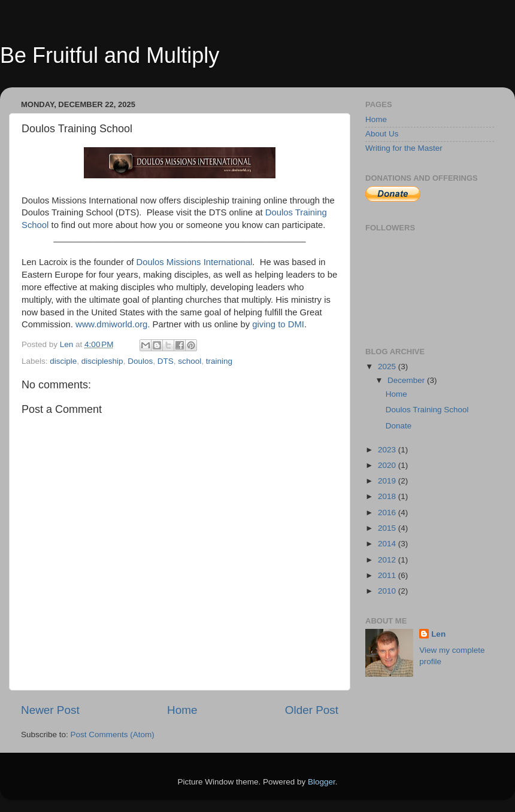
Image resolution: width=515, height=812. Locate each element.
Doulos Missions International (194, 262)
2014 (388, 544)
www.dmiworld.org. (113, 324)
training (219, 361)
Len (438, 634)
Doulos (140, 361)
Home (182, 710)
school (190, 361)
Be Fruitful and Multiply (110, 55)
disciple (63, 361)
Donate (399, 426)
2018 (388, 496)
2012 (388, 560)
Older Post (312, 710)
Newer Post (50, 710)
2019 (388, 481)
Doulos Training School (427, 410)
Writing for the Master (404, 148)
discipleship (102, 361)
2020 (388, 465)
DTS (166, 361)
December (407, 380)
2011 (388, 575)
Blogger (322, 782)
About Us (382, 134)
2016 (388, 513)
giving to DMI (278, 324)
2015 (388, 528)
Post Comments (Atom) (113, 735)
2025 (388, 367)
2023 (388, 450)
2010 (388, 591)
